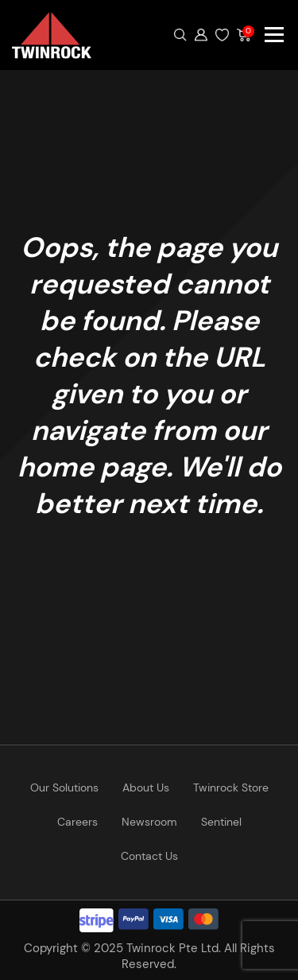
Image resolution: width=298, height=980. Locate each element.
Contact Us (149, 856)
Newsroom (149, 822)
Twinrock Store (231, 787)
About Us (146, 787)
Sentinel (221, 822)
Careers (77, 822)
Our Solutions (64, 787)
